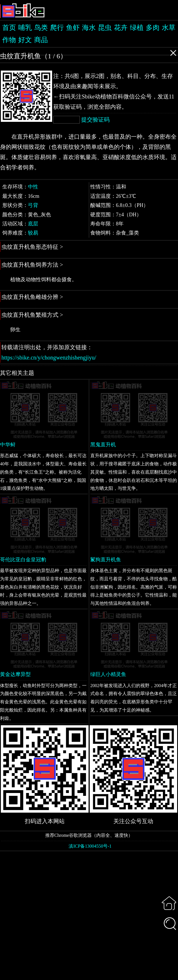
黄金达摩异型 (15, 674)
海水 (89, 28)
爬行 (57, 28)
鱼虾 (73, 28)
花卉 (121, 28)
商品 (41, 40)
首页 (9, 28)
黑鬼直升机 (103, 445)
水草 (169, 28)
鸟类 (41, 28)
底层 (33, 224)
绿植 (137, 28)
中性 (33, 187)
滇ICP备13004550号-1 (90, 846)
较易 (33, 233)
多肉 (153, 28)
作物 (9, 40)
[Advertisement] (89, 915)
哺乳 (25, 28)
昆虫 (105, 28)
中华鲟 (8, 445)
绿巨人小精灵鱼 (108, 674)
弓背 (33, 205)
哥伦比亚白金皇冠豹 (23, 560)
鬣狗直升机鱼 (106, 560)
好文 (25, 40)
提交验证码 (95, 120)
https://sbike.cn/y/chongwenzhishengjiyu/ (49, 358)
